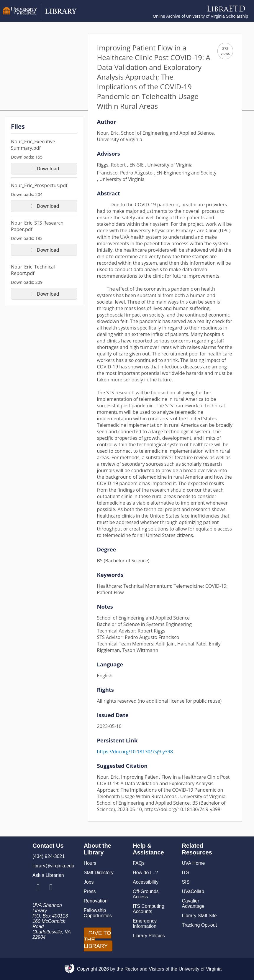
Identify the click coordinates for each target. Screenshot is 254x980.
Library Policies (149, 936)
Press (90, 891)
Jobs (89, 882)
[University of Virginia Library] (40, 18)
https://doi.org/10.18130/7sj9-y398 (135, 752)
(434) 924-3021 (49, 856)
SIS (186, 882)
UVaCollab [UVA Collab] (193, 891)
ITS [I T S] (186, 873)
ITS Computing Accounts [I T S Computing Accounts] (149, 909)
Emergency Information (145, 924)
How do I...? (145, 873)
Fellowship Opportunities (98, 913)
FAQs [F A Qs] (139, 863)
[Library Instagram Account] (38, 887)
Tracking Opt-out (200, 925)
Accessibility (146, 882)
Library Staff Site (199, 916)
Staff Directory (99, 873)
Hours (90, 863)
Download (44, 169)
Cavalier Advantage (193, 904)
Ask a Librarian (48, 875)
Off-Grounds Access (146, 894)
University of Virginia (200, 969)
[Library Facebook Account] (51, 887)
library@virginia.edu (53, 866)
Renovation (96, 901)
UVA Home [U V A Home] (194, 863)
